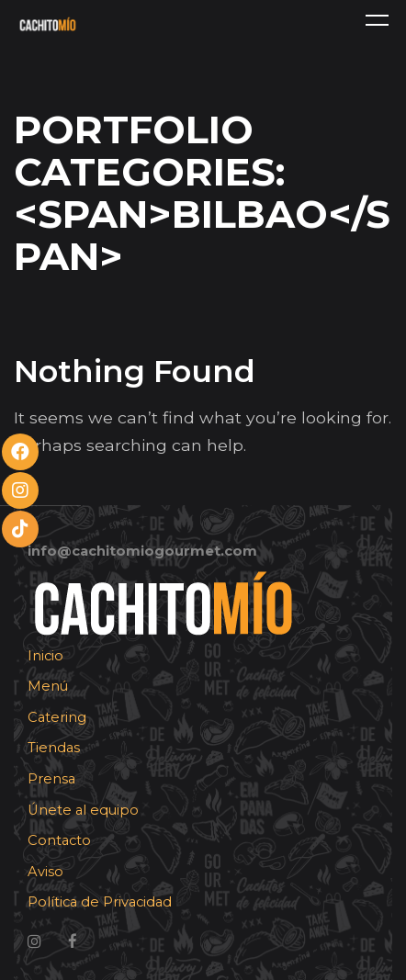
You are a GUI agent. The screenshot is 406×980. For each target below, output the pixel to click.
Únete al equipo (83, 810)
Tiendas (54, 748)
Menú (48, 686)
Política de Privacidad (100, 902)
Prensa (51, 779)
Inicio (45, 656)
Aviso (45, 872)
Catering (57, 717)
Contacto (59, 840)
